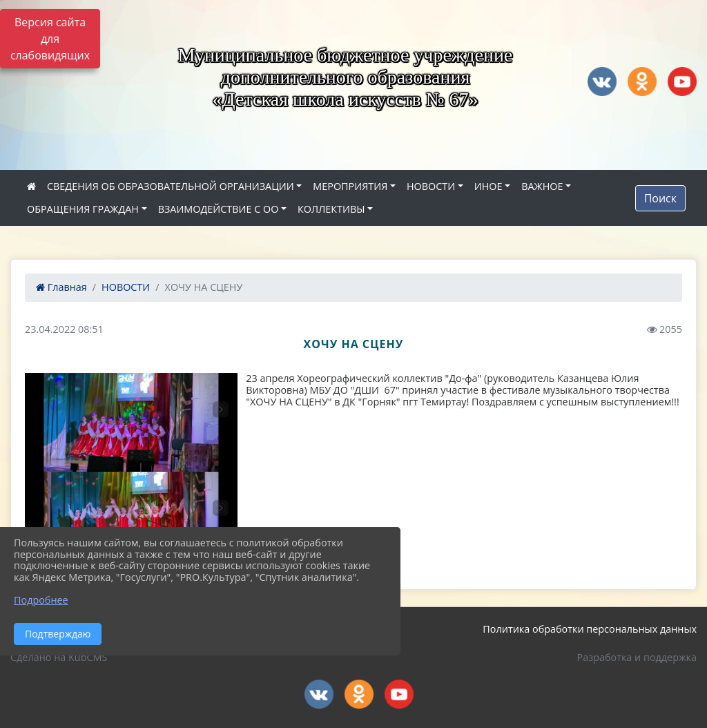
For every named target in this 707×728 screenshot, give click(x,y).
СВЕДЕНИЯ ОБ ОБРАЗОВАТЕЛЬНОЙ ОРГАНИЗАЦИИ (171, 186)
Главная (61, 287)
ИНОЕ (488, 186)
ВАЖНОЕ (542, 186)
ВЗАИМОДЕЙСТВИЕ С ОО (219, 209)
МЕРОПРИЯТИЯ (350, 186)
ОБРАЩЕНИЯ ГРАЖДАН (83, 209)
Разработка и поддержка (637, 657)
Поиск (660, 198)
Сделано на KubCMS (59, 657)
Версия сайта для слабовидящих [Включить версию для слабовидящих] (50, 39)
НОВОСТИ (431, 186)
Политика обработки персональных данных (590, 629)
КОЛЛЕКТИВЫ (331, 209)
